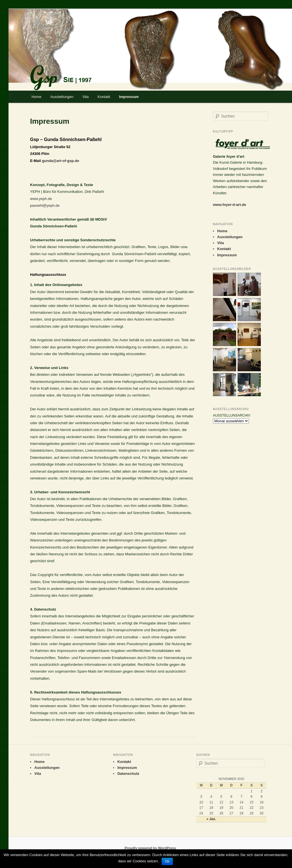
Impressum (129, 97)
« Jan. (211, 819)
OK (167, 861)
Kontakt (104, 97)
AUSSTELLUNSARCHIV (232, 415)
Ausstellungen (62, 97)
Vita (86, 97)
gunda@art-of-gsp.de (61, 161)
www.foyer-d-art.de (229, 205)
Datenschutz (128, 774)
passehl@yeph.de (45, 205)
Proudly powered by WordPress (150, 848)
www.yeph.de (41, 199)
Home (36, 97)
